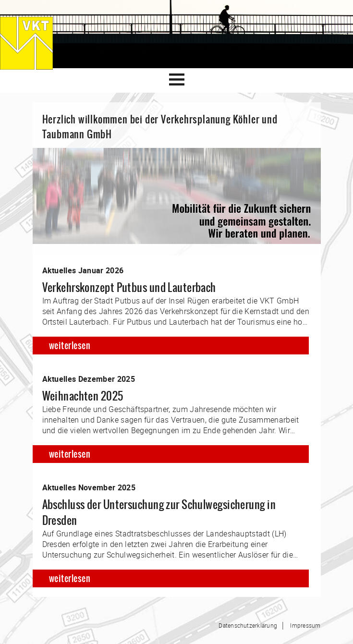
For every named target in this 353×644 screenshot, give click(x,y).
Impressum (305, 625)
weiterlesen (70, 346)
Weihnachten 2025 (83, 396)
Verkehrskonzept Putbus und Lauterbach (129, 287)
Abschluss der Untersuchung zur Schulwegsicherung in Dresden (159, 512)
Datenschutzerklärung (248, 625)
